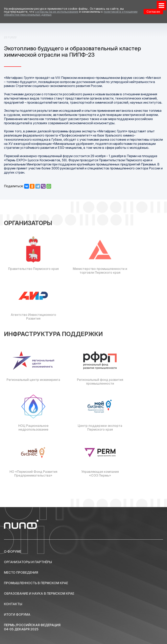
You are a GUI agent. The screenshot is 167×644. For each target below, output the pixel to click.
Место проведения (21, 572)
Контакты (13, 604)
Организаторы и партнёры (28, 562)
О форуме (13, 551)
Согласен (153, 12)
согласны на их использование (57, 12)
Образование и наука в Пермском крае (39, 593)
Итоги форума (17, 614)
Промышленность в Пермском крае (36, 583)
